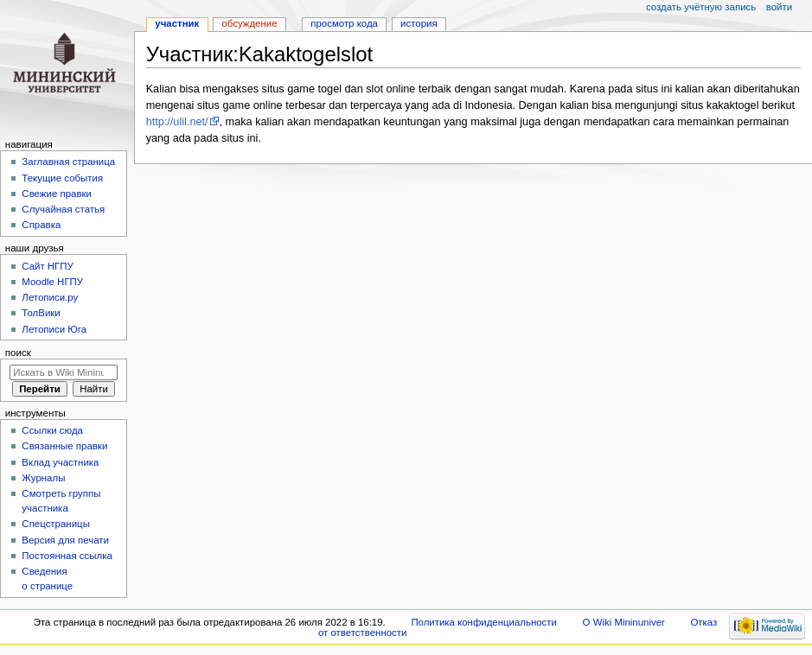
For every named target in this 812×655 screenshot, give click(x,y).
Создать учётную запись (701, 7)
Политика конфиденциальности (484, 622)
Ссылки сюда (52, 430)
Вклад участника (60, 462)
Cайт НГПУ (47, 266)
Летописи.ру (50, 297)
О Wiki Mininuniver (624, 622)
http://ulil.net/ (177, 122)
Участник (177, 23)
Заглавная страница (68, 162)
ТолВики (41, 313)
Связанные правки (64, 446)
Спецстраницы (56, 524)
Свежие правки (57, 194)
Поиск (18, 353)
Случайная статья (63, 209)
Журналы (43, 478)
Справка (41, 225)
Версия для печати (65, 540)
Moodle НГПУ (52, 282)
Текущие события (62, 178)
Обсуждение (249, 23)
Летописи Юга (54, 329)
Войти (779, 7)
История (419, 23)
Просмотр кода (344, 23)
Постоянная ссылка (67, 556)
